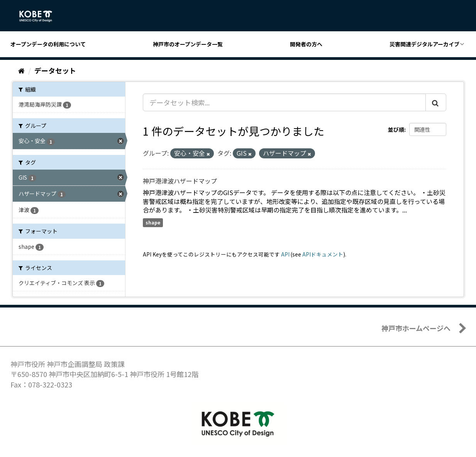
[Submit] (436, 102)
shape (153, 222)
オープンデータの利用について (48, 44)
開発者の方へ (306, 44)
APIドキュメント (323, 254)
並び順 (396, 129)
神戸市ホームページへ (416, 328)
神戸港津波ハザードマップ (180, 181)
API (285, 254)
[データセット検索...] (284, 102)
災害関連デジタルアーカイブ (424, 44)
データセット (55, 70)
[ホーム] (21, 70)
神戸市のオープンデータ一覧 (188, 44)
